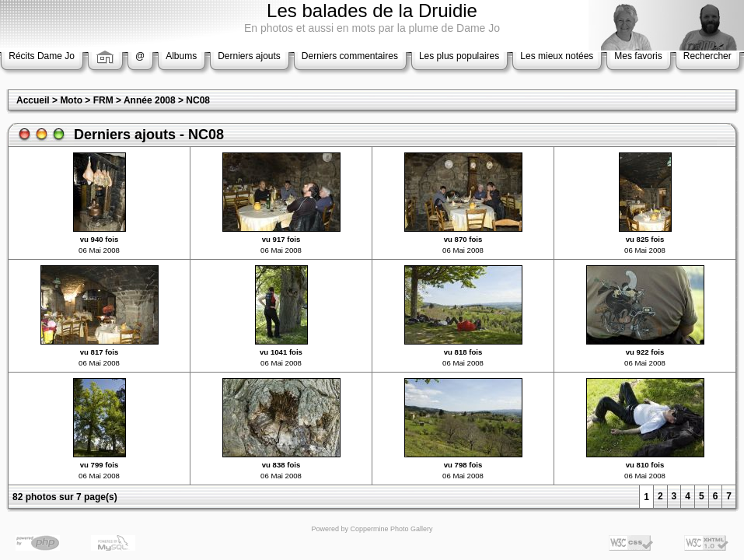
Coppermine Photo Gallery (391, 529)
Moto (71, 100)
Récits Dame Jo (42, 56)
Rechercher (707, 56)
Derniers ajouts (249, 56)
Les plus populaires (459, 56)
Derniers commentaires (350, 56)
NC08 (198, 100)
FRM (103, 100)
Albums (181, 56)
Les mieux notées (557, 56)
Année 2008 (150, 100)
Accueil (33, 100)
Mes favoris (638, 56)
